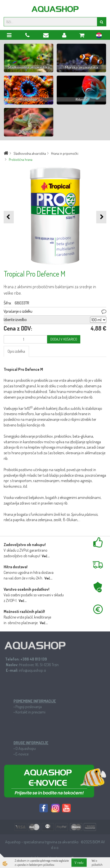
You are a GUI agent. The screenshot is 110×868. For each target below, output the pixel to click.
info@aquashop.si (32, 670)
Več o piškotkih (97, 863)
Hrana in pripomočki (65, 153)
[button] (101, 217)
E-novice (22, 754)
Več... (46, 556)
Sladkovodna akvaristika (30, 153)
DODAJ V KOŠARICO (64, 339)
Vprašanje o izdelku (18, 311)
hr (99, 36)
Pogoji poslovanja (29, 707)
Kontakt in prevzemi (30, 712)
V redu (79, 863)
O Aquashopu (26, 748)
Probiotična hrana (21, 160)
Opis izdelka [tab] (16, 351)
